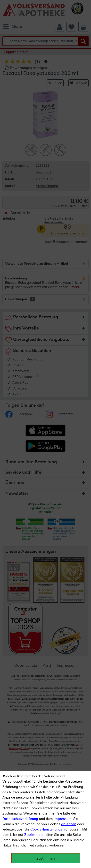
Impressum (63, 819)
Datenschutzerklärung (20, 819)
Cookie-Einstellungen (47, 830)
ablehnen (69, 824)
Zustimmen (33, 835)
